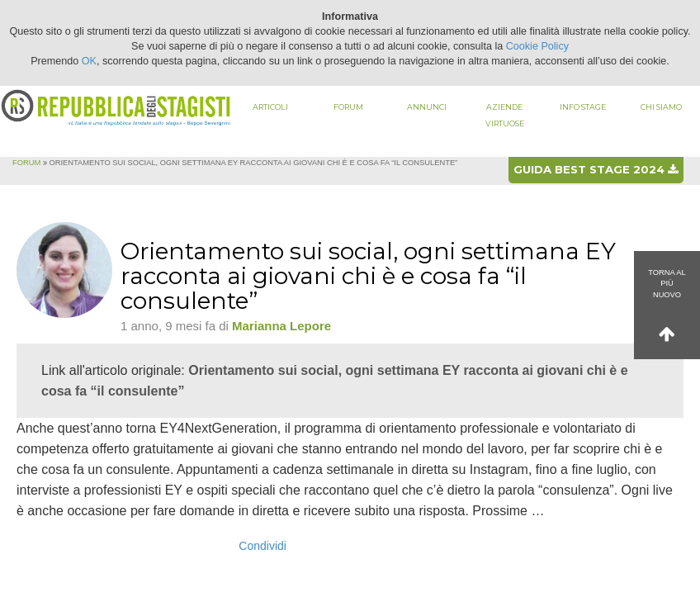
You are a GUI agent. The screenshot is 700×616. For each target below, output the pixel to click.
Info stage (583, 107)
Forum (348, 107)
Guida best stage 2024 (596, 169)
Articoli (270, 107)
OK (89, 61)
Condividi (262, 546)
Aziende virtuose (505, 115)
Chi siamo (661, 107)
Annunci (427, 107)
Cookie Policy (537, 46)
